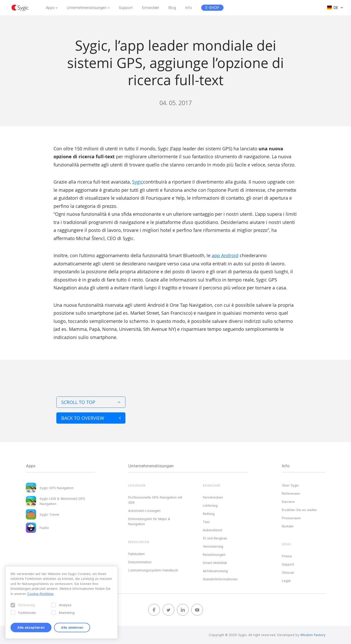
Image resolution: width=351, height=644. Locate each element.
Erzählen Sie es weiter (299, 510)
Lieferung (210, 505)
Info (189, 8)
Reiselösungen (214, 555)
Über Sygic (290, 485)
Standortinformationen (220, 579)
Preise (287, 556)
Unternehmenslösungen (87, 8)
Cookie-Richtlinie (40, 594)
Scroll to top (91, 402)
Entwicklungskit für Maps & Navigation (149, 521)
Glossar (288, 572)
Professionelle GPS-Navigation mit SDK (155, 500)
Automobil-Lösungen (144, 511)
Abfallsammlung (215, 571)
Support (126, 8)
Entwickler (151, 8)
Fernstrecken (213, 497)
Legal (286, 581)
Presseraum (291, 518)
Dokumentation (140, 562)
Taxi (206, 522)
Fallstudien (136, 554)
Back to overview (91, 418)
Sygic (138, 182)
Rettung (209, 514)
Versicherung (213, 546)
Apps (50, 8)
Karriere (288, 502)
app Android (225, 255)
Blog (172, 8)
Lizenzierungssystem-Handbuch (153, 570)
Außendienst (212, 530)
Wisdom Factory (313, 635)
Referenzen (291, 493)
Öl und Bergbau (215, 538)
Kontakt (288, 526)
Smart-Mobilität (215, 563)
